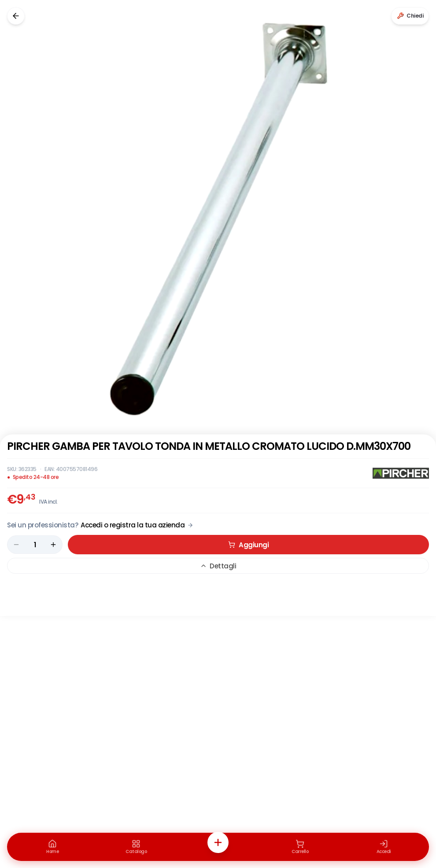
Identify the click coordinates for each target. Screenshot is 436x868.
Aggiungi (248, 545)
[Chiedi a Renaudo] (410, 16)
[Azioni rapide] (218, 842)
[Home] (52, 847)
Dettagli (218, 566)
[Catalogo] (136, 847)
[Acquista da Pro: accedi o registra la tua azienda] (100, 525)
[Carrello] (300, 847)
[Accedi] (384, 847)
